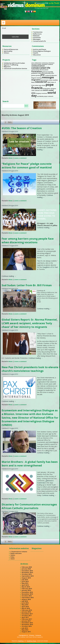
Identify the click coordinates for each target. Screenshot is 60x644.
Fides (12, 557)
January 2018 (26, 612)
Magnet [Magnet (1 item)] (34, 78)
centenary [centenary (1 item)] (45, 63)
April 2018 (25, 607)
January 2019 (26, 590)
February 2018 (27, 610)
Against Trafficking (11, 65)
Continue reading (44, 228)
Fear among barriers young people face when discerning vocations (28, 240)
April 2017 (25, 617)
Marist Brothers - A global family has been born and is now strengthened (30, 464)
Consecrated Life (39, 41)
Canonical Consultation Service (15, 68)
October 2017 (27, 616)
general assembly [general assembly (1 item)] (48, 72)
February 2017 (27, 619)
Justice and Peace (40, 49)
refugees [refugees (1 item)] (53, 89)
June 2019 (25, 581)
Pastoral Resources (11, 49)
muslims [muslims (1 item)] (55, 80)
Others (6, 53)
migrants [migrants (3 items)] (36, 80)
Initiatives (37, 37)
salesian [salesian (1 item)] (37, 90)
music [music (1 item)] (51, 80)
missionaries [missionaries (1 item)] (45, 80)
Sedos (13, 555)
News (11, 158)
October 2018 (27, 596)
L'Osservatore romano (19, 552)
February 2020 (27, 567)
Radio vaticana (16, 553)
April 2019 (25, 585)
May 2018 (25, 605)
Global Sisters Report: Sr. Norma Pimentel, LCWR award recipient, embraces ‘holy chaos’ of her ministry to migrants (30, 323)
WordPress (21, 641)
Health (36, 53)
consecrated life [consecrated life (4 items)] (41, 68)
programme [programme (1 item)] (46, 89)
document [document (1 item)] (45, 70)
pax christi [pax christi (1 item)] (42, 85)
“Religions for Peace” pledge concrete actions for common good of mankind (27, 166)
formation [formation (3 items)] (37, 71)
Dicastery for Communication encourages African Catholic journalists (29, 506)
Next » (10, 122)
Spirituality (8, 51)
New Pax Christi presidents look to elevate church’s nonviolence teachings (30, 369)
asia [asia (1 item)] (33, 63)
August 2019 (26, 578)
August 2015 (26, 632)
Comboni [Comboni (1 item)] (50, 64)
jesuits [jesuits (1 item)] (38, 75)
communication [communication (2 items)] (38, 66)
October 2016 (27, 626)
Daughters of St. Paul (50, 267)
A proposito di (23, 635)
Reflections (37, 34)
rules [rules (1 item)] (33, 90)
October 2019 (27, 574)
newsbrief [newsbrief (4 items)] (41, 82)
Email (4, 28)
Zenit (13, 559)
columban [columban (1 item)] (44, 64)
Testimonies (38, 32)
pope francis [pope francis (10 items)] (42, 86)
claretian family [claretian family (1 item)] (36, 64)
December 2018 (27, 592)
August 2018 (26, 599)
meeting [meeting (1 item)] (39, 78)
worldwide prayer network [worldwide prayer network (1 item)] (45, 96)
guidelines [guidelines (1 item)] (34, 73)
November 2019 (27, 572)
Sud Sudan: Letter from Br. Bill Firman (27, 285)
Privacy (32, 635)
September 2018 (28, 598)
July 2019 (25, 580)
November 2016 (27, 624)
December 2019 (27, 571)
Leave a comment (20, 158)
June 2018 (25, 603)
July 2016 (25, 628)
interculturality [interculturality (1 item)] (46, 73)
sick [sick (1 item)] (41, 90)
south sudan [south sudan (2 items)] (48, 90)
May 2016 (25, 630)
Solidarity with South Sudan (14, 63)
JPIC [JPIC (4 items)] (43, 75)
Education (37, 55)
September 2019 (28, 576)
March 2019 (26, 587)
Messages (37, 39)
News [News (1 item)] (33, 82)
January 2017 (26, 621)
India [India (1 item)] (40, 73)
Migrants (7, 67)
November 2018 (27, 594)
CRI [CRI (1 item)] (41, 70)
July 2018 (25, 601)
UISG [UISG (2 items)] (33, 93)
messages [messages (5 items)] (48, 77)
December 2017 (27, 614)
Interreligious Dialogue (42, 51)
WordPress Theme (32, 641)
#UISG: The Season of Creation (22, 128)
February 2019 (27, 589)
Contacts (38, 635)
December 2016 (27, 623)
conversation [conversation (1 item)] (35, 70)
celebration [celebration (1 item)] (38, 63)
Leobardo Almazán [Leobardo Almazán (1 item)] (51, 75)
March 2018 (26, 608)
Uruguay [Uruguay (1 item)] (38, 93)
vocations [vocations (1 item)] (44, 93)
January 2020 (26, 569)
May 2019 (25, 583)
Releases (36, 36)
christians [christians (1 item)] (51, 63)
